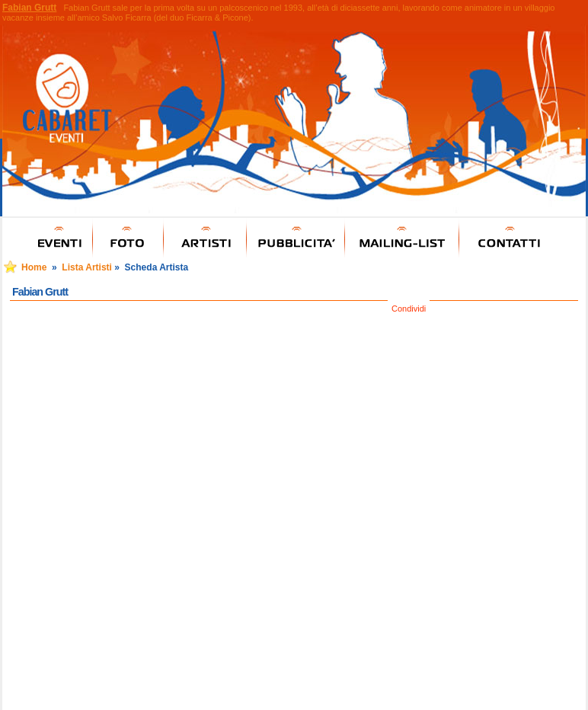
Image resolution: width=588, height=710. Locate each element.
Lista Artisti (87, 267)
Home (34, 267)
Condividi (409, 309)
